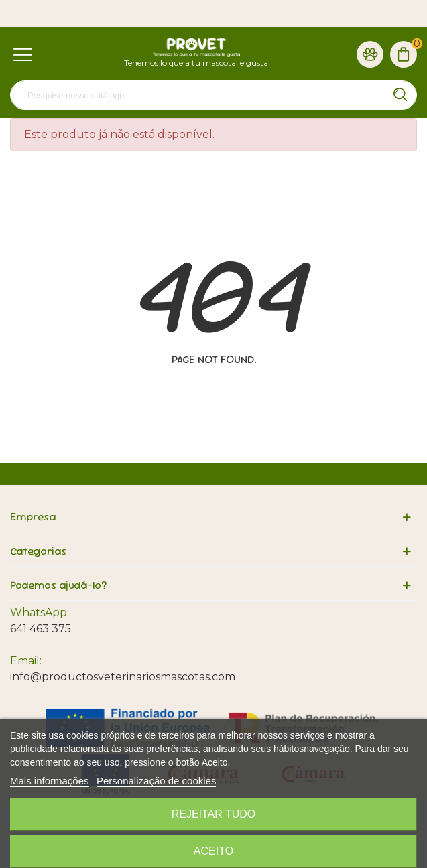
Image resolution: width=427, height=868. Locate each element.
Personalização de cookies (156, 781)
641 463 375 (41, 629)
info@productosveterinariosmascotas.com (123, 677)
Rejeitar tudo (214, 814)
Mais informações (50, 781)
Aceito (213, 851)
